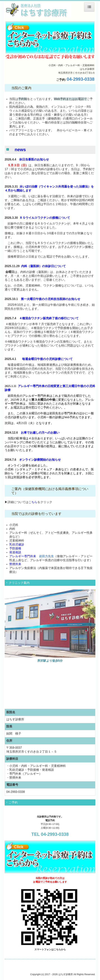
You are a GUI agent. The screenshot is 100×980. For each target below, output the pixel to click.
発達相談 (15, 552)
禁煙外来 (15, 564)
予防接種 (15, 548)
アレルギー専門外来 (23, 556)
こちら (33, 502)
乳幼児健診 (17, 544)
